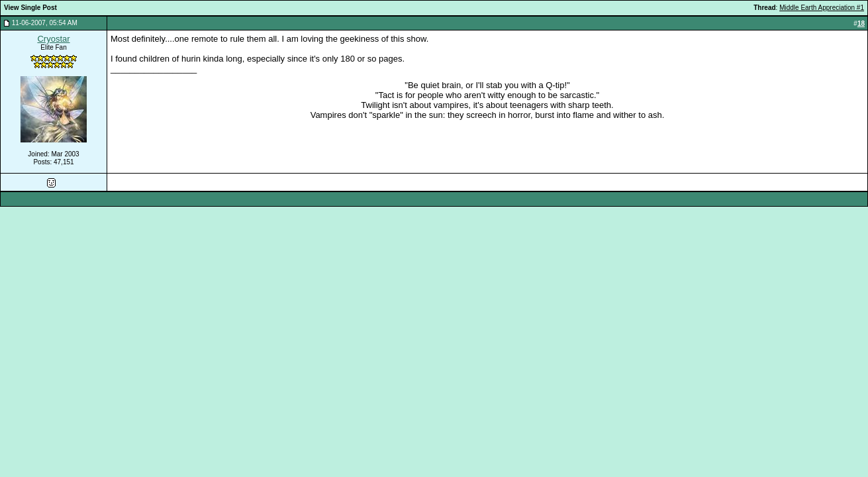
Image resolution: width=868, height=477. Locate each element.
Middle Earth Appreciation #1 (822, 8)
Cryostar (53, 39)
